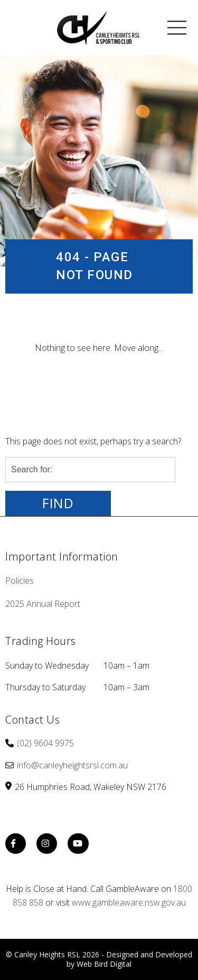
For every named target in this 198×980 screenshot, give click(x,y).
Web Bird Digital (104, 964)
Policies (20, 581)
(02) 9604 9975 (45, 743)
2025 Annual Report (43, 604)
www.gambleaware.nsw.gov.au (129, 902)
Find (58, 503)
